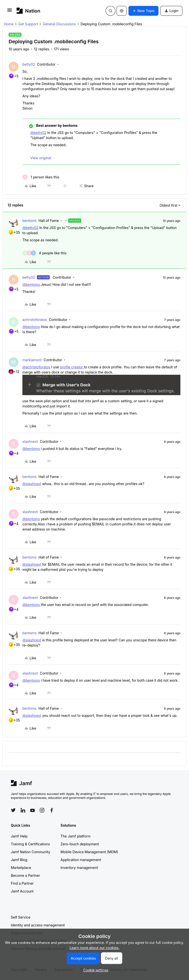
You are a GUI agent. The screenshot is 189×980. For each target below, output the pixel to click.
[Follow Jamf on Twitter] (13, 810)
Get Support (28, 24)
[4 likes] (44, 253)
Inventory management (79, 868)
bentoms (30, 221)
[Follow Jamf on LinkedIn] (23, 810)
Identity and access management (38, 925)
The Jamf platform (76, 836)
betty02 (29, 64)
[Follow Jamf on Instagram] (42, 810)
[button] (10, 12)
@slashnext (32, 484)
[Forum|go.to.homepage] (28, 11)
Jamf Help (19, 836)
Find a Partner (22, 883)
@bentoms (31, 284)
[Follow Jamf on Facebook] (52, 810)
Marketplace (21, 868)
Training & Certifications (30, 844)
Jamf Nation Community (31, 852)
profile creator (72, 367)
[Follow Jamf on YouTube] (32, 810)
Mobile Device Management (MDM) (89, 852)
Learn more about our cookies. (95, 948)
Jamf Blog (19, 860)
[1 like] (41, 177)
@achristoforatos (36, 367)
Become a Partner (25, 875)
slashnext (30, 441)
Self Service (21, 917)
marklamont (32, 360)
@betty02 (38, 133)
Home (9, 24)
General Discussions (59, 24)
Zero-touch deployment (80, 844)
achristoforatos (35, 320)
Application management (81, 860)
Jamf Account (22, 891)
